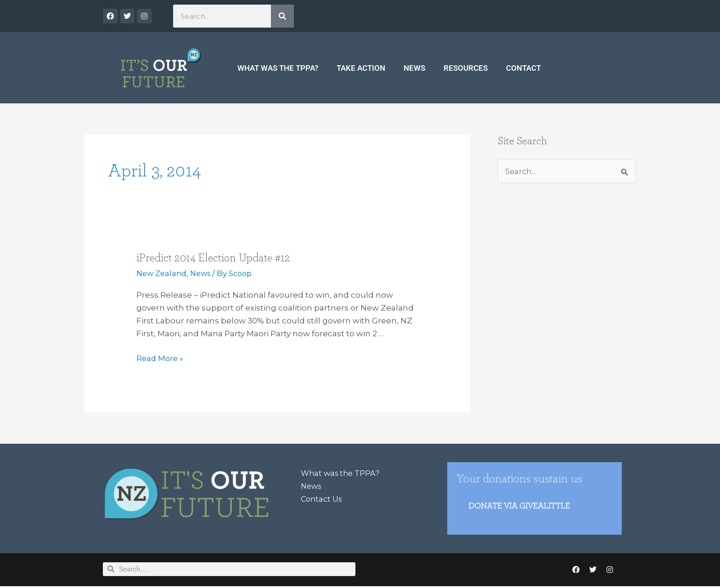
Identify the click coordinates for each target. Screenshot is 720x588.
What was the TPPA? (278, 68)
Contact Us (323, 499)
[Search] (282, 16)
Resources (466, 68)
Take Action (361, 68)
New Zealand (163, 273)
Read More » (161, 357)
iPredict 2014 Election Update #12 (217, 258)
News (414, 68)
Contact (523, 68)
